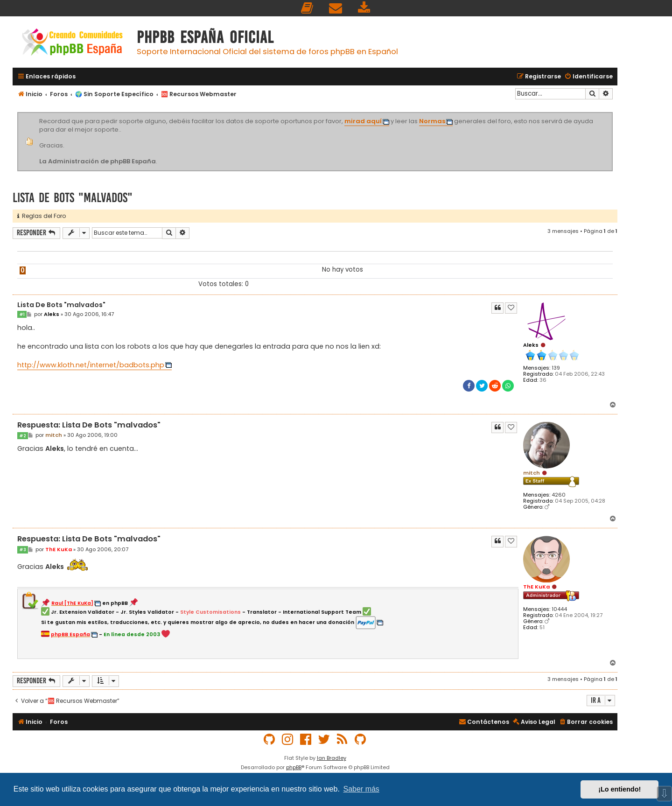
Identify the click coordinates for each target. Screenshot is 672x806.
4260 (559, 495)
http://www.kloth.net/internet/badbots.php (91, 365)
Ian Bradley (332, 758)
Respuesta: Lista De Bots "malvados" (89, 425)
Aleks (531, 345)
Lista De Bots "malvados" (73, 198)
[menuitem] (308, 8)
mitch (532, 473)
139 (556, 368)
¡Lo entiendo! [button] (619, 789)
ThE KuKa (536, 587)
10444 (559, 609)
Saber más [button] (361, 789)
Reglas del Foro (42, 216)
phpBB (294, 767)
